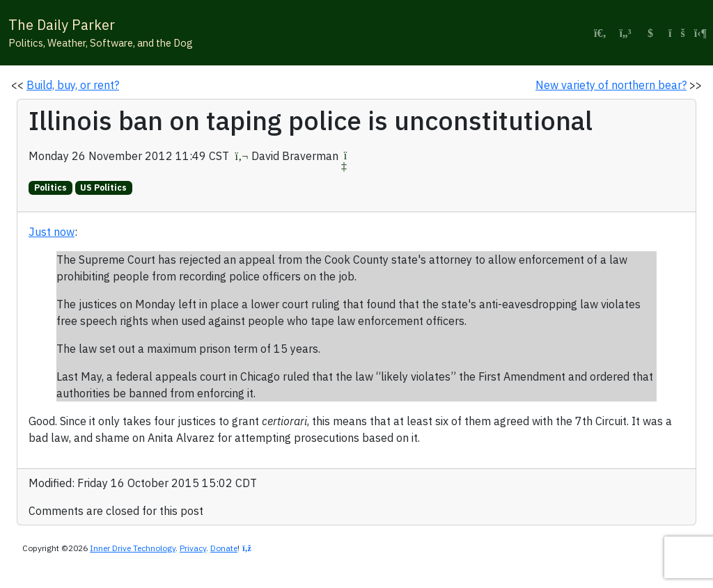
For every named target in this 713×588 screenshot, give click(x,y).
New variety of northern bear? (611, 85)
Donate (224, 548)
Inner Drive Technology (133, 548)
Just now (52, 232)
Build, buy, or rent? (73, 85)
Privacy (193, 548)
